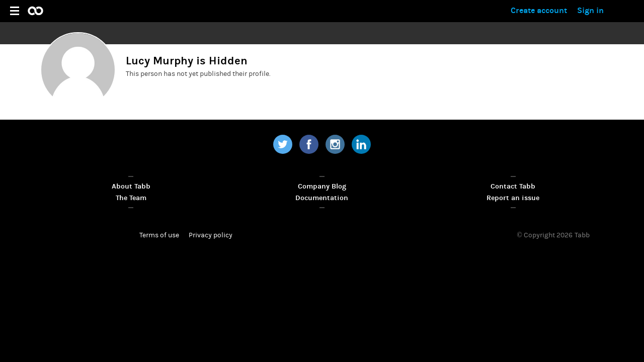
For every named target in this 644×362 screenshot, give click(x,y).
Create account (539, 10)
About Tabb (131, 186)
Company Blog (322, 186)
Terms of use (159, 235)
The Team (131, 198)
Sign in (590, 10)
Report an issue (513, 198)
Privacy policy (211, 235)
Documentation (322, 198)
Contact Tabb (513, 186)
